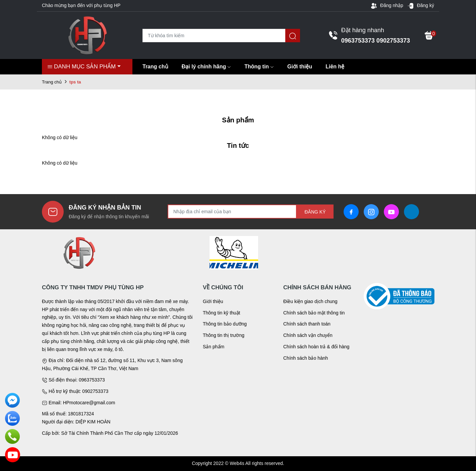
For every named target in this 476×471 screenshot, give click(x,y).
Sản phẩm (214, 347)
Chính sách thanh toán (307, 324)
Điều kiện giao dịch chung (310, 301)
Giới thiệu (300, 67)
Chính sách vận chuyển (308, 335)
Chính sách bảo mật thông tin (314, 313)
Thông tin (259, 67)
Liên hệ (335, 67)
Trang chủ (155, 67)
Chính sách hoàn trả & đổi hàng (316, 347)
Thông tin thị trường (224, 335)
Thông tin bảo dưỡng (225, 324)
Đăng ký (421, 6)
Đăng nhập (387, 6)
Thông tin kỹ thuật (222, 313)
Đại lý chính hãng (206, 67)
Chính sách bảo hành (306, 358)
